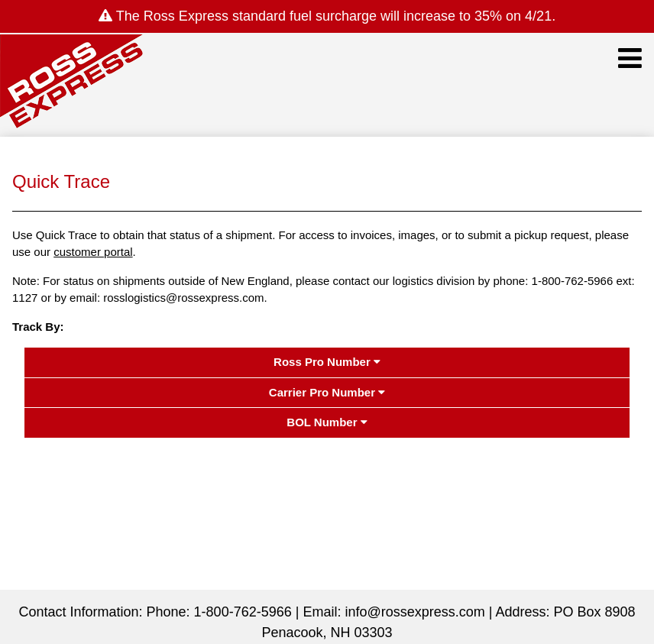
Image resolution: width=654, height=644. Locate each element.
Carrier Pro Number (327, 392)
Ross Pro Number (327, 362)
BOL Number (327, 422)
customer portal (93, 252)
